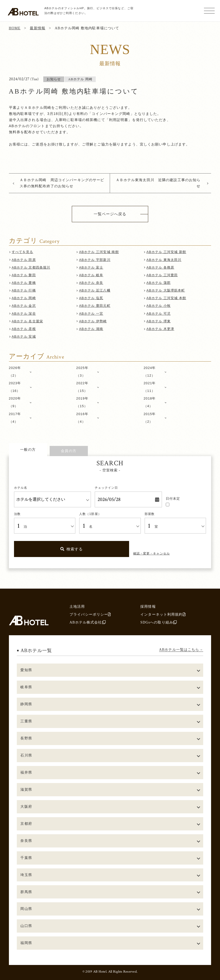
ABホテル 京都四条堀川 (31, 267)
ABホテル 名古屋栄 (27, 321)
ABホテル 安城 (24, 336)
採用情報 (148, 606)
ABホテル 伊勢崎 (93, 321)
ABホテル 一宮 (91, 314)
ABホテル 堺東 (159, 321)
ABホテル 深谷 (24, 314)
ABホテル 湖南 (91, 329)
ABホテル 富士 (91, 267)
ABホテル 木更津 (160, 329)
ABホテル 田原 (24, 260)
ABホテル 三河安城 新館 (166, 252)
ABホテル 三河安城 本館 (166, 298)
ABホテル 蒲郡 (159, 283)
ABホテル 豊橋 (24, 283)
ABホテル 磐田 (24, 275)
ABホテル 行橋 (24, 290)
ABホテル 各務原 (160, 267)
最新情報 (38, 28)
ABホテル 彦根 (24, 329)
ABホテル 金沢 (24, 306)
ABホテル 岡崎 (24, 298)
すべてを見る (23, 252)
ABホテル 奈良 (91, 283)
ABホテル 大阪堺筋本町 (166, 290)
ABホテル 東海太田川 (164, 260)
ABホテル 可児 (159, 314)
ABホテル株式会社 (88, 622)
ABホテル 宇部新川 (95, 260)
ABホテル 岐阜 (91, 275)
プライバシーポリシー (90, 614)
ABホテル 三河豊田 (162, 275)
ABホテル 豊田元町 (95, 306)
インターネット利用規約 (163, 614)
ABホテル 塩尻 (91, 298)
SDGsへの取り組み (159, 622)
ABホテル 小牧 (159, 306)
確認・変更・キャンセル (152, 553)
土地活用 (77, 606)
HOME (15, 28)
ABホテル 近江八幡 (95, 290)
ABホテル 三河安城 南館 (99, 252)
